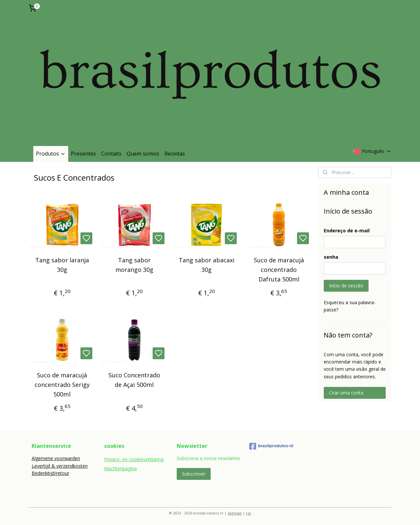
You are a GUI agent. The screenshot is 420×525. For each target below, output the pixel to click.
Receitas (175, 154)
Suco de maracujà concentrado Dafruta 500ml (279, 270)
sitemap (235, 513)
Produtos (51, 154)
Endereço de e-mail (347, 231)
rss (248, 513)
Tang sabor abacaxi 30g (207, 265)
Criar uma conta (346, 393)
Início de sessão (346, 286)
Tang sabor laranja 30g (62, 265)
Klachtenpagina (120, 468)
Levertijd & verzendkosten (60, 466)
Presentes (83, 154)
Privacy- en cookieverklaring (134, 459)
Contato (111, 154)
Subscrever (194, 474)
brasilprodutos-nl (271, 446)
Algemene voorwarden (56, 458)
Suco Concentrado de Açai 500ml (134, 380)
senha (331, 257)
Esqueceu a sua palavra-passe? (350, 306)
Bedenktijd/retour (50, 473)
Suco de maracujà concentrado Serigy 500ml (62, 385)
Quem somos (143, 154)
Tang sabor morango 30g (134, 265)
